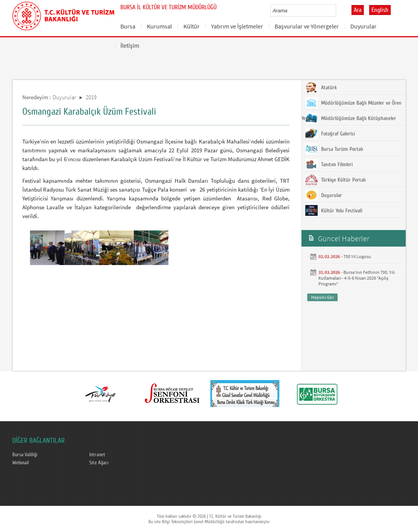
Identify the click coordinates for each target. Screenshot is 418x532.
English (380, 10)
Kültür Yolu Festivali (334, 210)
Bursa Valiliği (25, 455)
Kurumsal (159, 26)
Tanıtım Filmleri (329, 164)
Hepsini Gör (322, 297)
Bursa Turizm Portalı (334, 149)
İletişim (130, 45)
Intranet (97, 455)
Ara (358, 10)
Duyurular (363, 26)
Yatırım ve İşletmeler (237, 26)
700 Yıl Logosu (357, 256)
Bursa (128, 26)
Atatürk (321, 87)
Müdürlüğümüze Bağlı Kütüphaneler (351, 118)
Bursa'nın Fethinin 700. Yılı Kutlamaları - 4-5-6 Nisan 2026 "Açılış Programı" (357, 278)
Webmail (21, 463)
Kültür (192, 26)
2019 (91, 97)
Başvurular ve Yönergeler (307, 26)
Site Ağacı (99, 463)
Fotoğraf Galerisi (330, 133)
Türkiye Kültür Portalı (336, 180)
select (338, 10)
